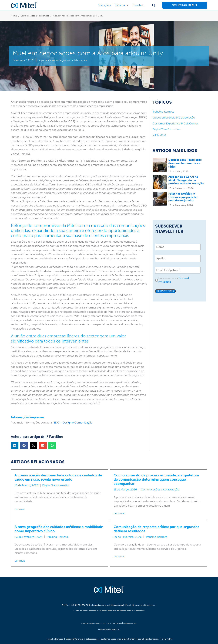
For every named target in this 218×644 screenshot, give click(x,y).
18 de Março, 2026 (26, 485)
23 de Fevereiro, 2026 (28, 537)
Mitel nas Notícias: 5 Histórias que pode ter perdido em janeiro (183, 197)
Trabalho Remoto (57, 537)
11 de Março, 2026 (125, 489)
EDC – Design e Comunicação (73, 423)
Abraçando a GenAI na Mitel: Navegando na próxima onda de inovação (186, 180)
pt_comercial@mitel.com (144, 605)
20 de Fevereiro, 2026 (128, 537)
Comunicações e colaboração (67, 60)
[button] (122, 5)
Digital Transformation (56, 485)
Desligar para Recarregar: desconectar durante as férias (185, 163)
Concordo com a (174, 280)
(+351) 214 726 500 (81, 605)
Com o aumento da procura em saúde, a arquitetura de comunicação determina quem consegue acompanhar (156, 479)
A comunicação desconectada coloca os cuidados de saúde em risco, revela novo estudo (58, 477)
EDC (118, 630)
